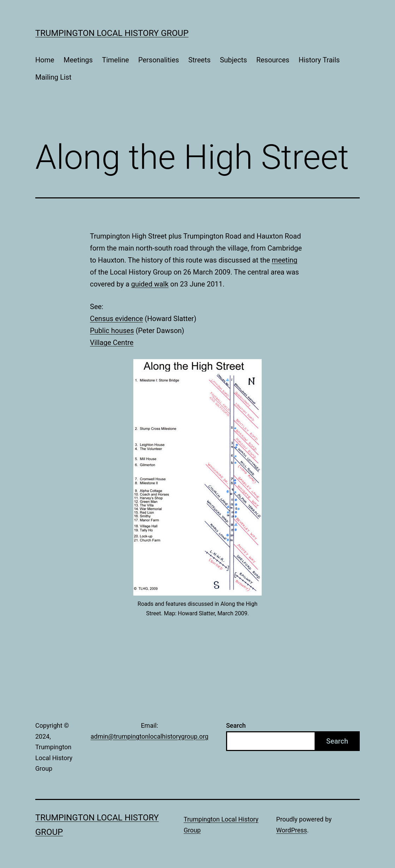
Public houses (112, 331)
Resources (273, 60)
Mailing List (53, 77)
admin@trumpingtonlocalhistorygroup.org (150, 736)
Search (236, 725)
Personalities (159, 60)
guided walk (150, 284)
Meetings (78, 60)
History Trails (319, 60)
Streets (199, 60)
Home (45, 60)
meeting (285, 260)
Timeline (115, 60)
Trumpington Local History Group (112, 33)
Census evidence (116, 319)
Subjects (233, 60)
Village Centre (112, 343)
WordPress (291, 830)
